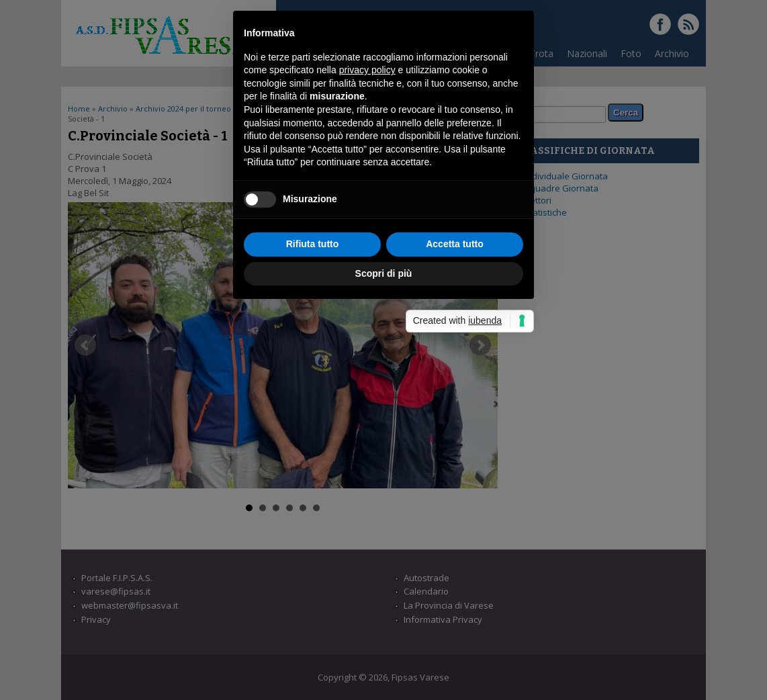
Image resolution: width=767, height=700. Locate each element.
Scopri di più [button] (384, 468)
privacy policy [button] (367, 265)
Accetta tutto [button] (455, 439)
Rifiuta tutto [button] (313, 439)
